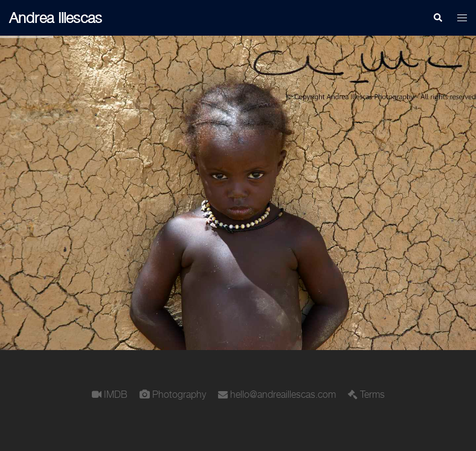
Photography (179, 394)
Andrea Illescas (56, 18)
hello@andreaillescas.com (283, 394)
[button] (437, 18)
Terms (372, 394)
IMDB (116, 394)
